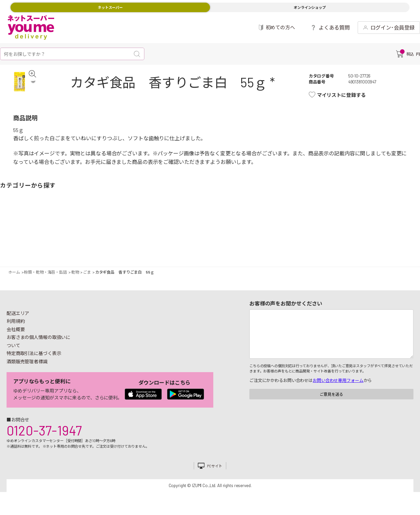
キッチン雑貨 (323, 226)
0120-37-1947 (44, 433)
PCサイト (214, 469)
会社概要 (16, 332)
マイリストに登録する (345, 95)
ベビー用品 (386, 226)
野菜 (11, 226)
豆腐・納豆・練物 (199, 226)
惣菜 (97, 226)
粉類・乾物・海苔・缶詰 (261, 226)
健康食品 (307, 226)
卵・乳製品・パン (120, 226)
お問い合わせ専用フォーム (338, 383)
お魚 (74, 226)
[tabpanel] (25, 87)
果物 (34, 226)
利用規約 (16, 324)
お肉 (57, 226)
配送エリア (18, 316)
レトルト (221, 226)
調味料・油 (244, 226)
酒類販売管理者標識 (27, 364)
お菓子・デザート (182, 226)
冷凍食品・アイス (136, 226)
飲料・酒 (284, 226)
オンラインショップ (310, 7)
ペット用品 (409, 226)
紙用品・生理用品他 (369, 226)
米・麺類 (159, 226)
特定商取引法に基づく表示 (34, 356)
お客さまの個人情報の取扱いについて (38, 344)
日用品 (346, 226)
